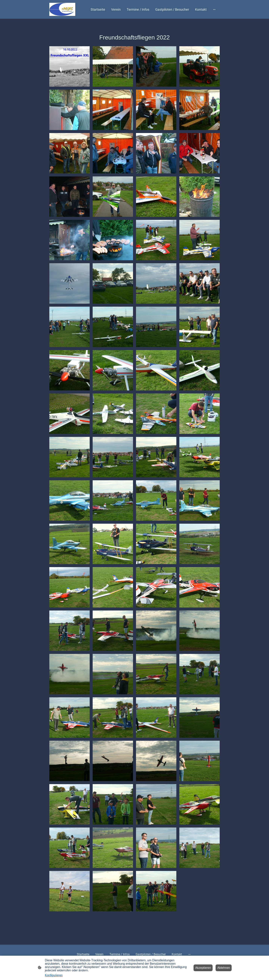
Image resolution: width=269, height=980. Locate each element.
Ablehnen (224, 968)
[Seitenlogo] (62, 9)
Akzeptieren (203, 968)
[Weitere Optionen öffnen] (214, 9)
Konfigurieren (54, 975)
